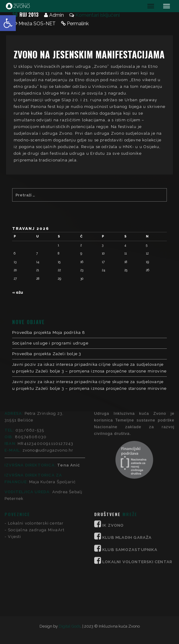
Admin (57, 15)
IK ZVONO (113, 461)
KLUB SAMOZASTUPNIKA (130, 486)
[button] (8, 23)
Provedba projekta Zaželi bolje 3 (47, 354)
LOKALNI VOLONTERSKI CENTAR (137, 498)
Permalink (78, 24)
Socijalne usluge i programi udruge (50, 343)
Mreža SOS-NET (37, 24)
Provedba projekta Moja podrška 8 (49, 332)
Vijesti (14, 473)
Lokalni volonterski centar (36, 459)
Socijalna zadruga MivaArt (36, 466)
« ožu (18, 292)
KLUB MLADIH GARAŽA (127, 474)
